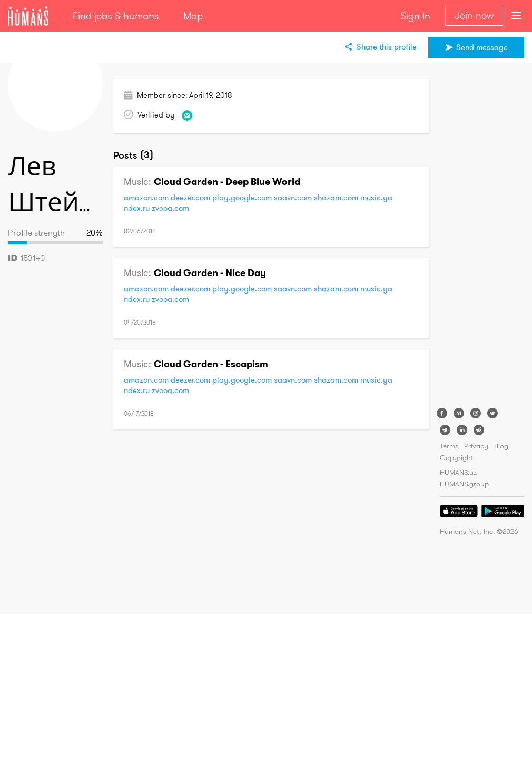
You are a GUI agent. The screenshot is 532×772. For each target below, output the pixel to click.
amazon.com (146, 197)
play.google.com (242, 197)
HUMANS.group (464, 484)
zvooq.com (170, 208)
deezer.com (190, 197)
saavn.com (293, 197)
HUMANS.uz (458, 472)
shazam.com (336, 197)
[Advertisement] (482, 237)
